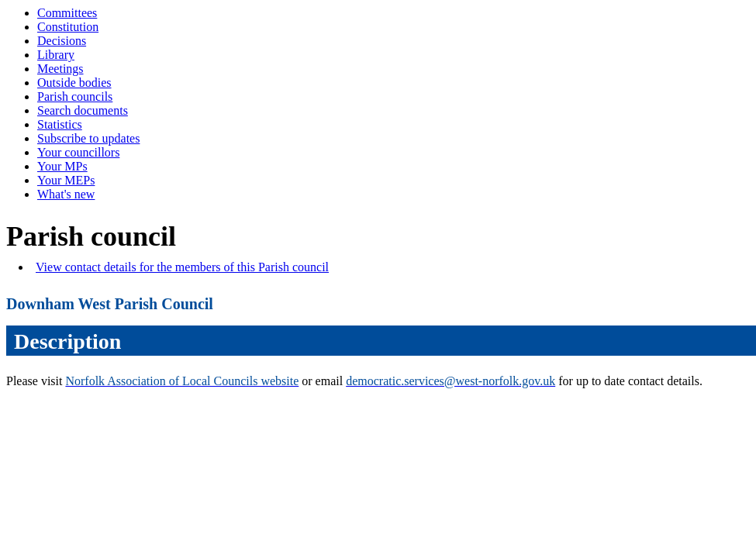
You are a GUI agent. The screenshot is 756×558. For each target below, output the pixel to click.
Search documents (83, 110)
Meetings (60, 69)
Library (56, 55)
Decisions (62, 41)
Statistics (60, 124)
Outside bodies (74, 83)
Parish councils (75, 96)
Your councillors (78, 152)
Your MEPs (66, 180)
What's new (66, 194)
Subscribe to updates (88, 138)
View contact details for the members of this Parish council (182, 267)
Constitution (68, 27)
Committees (67, 13)
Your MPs (62, 166)
